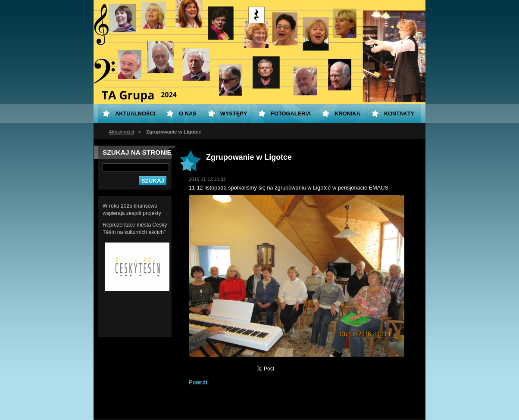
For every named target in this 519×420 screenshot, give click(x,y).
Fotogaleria (291, 114)
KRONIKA (347, 114)
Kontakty (399, 114)
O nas (188, 114)
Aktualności (121, 132)
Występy (234, 114)
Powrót (198, 382)
